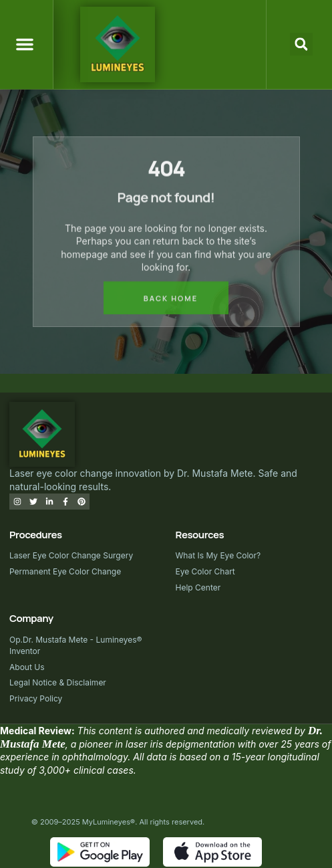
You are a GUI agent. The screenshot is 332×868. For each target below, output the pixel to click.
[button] (25, 44)
